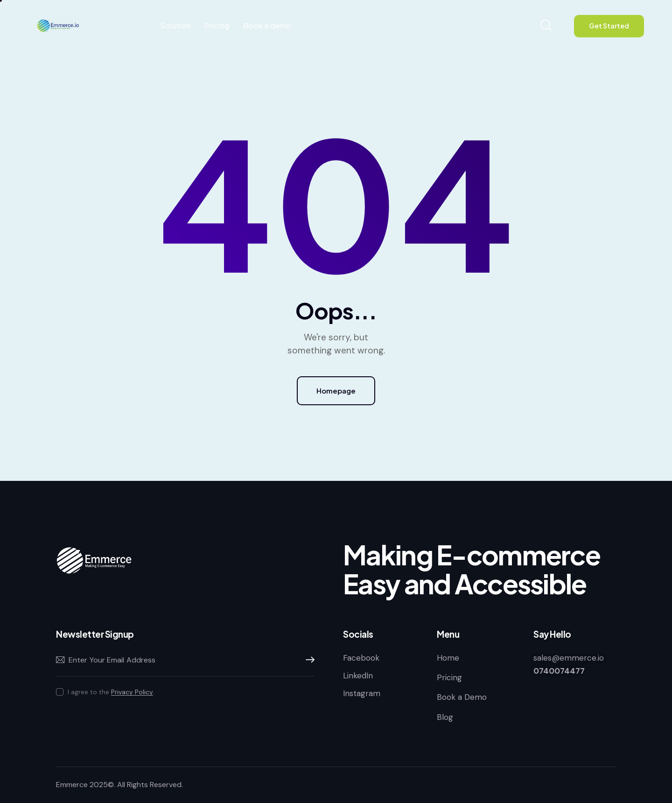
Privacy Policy (132, 692)
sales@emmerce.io (569, 658)
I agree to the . (111, 692)
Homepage (336, 391)
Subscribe (308, 660)
